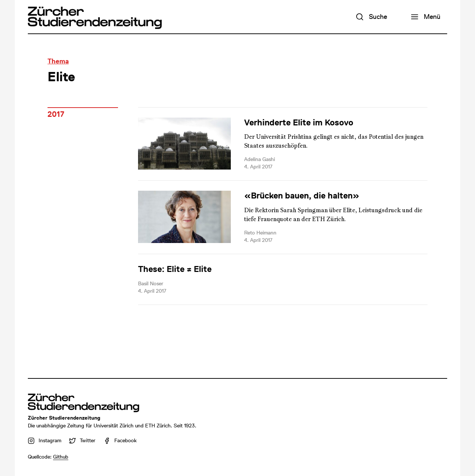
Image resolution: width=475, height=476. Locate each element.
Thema (58, 61)
